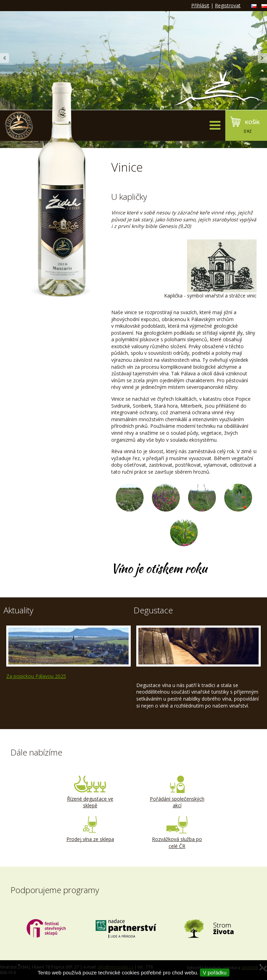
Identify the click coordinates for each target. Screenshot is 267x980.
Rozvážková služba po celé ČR (177, 833)
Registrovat (228, 5)
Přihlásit (200, 5)
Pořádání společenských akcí (177, 792)
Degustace (153, 610)
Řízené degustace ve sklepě (90, 792)
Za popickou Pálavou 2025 (36, 676)
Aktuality (18, 610)
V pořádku (215, 973)
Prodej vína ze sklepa (90, 829)
